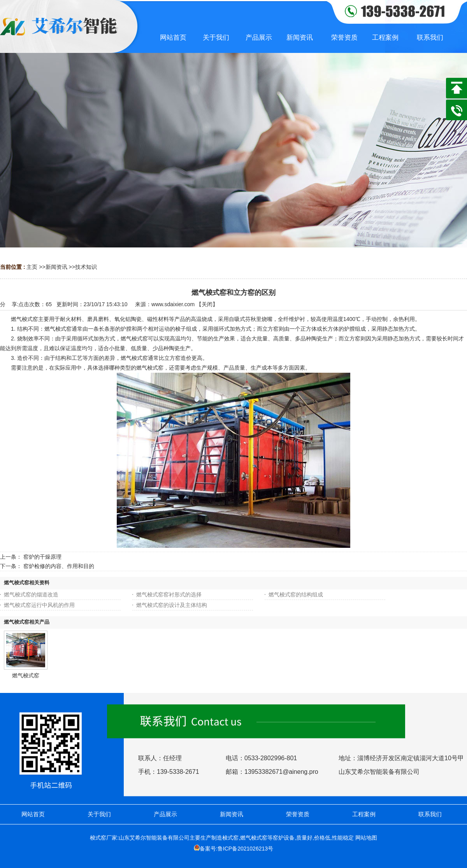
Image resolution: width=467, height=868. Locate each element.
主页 (32, 267)
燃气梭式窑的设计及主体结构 (172, 605)
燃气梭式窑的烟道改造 (31, 594)
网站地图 (366, 838)
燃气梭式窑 (26, 675)
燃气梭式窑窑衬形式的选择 (169, 594)
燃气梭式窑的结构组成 (296, 594)
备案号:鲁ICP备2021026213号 (236, 849)
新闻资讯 (56, 267)
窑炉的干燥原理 (42, 557)
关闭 (207, 304)
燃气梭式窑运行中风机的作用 (39, 605)
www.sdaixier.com (173, 304)
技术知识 (86, 267)
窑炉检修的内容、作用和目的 (59, 566)
